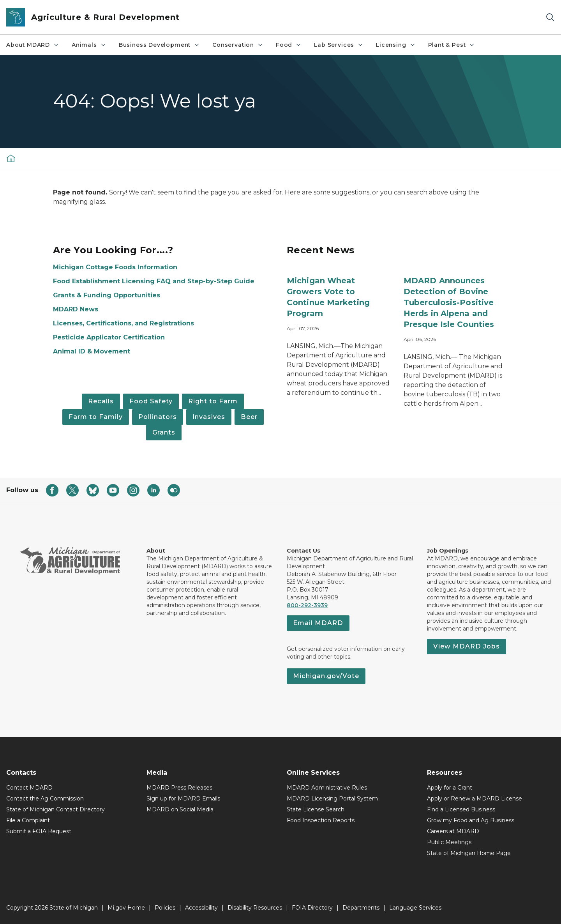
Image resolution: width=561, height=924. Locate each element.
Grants (164, 432)
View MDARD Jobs (467, 646)
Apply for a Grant (450, 788)
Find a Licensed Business (461, 809)
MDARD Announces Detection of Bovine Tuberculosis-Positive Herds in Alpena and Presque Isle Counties (449, 302)
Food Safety (151, 401)
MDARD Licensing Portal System (332, 799)
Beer (249, 417)
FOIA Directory (312, 908)
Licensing (396, 45)
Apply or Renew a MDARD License (475, 799)
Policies (165, 908)
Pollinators (158, 417)
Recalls (101, 401)
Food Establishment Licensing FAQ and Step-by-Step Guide (154, 281)
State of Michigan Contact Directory (56, 809)
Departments (361, 908)
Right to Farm (213, 401)
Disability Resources (255, 908)
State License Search (316, 809)
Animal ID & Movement (92, 351)
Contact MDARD (29, 788)
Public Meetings (449, 842)
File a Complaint (28, 820)
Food (289, 45)
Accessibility (201, 908)
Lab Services (339, 45)
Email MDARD (318, 623)
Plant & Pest (452, 45)
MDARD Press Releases (179, 788)
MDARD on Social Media (180, 809)
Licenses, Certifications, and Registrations (123, 323)
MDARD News (76, 309)
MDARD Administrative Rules (327, 788)
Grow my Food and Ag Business (471, 820)
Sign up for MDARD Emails (183, 799)
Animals (89, 45)
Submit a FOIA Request (39, 831)
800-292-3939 (307, 605)
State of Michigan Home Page (469, 853)
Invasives (209, 417)
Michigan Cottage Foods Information (115, 267)
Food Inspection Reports (321, 820)
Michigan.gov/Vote (326, 676)
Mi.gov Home (126, 908)
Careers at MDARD (453, 831)
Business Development (159, 45)
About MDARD (33, 45)
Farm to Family (96, 417)
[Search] (550, 17)
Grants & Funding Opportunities (107, 295)
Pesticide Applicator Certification (109, 337)
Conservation (238, 45)
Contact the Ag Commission (45, 799)
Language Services (415, 908)
